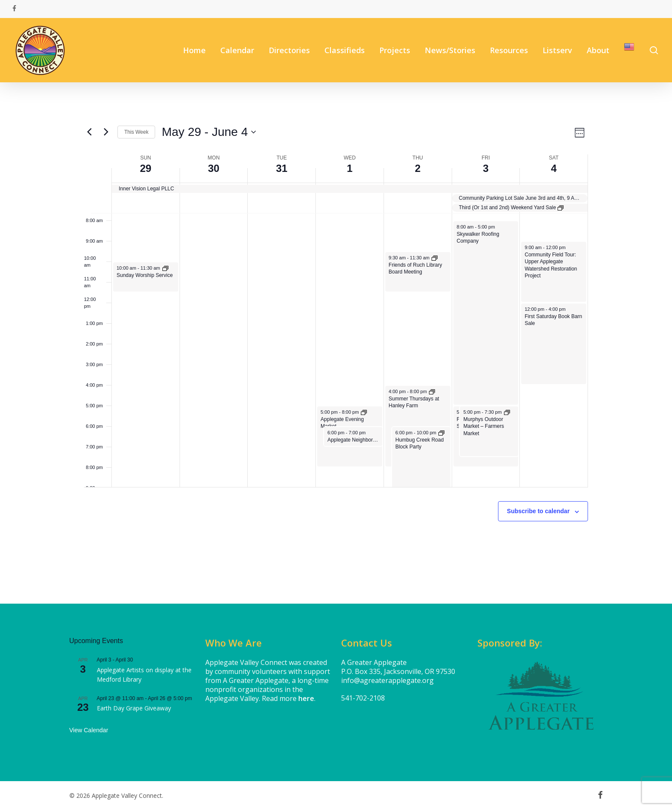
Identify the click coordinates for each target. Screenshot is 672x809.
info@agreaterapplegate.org (387, 680)
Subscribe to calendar (538, 511)
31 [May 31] (282, 168)
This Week (136, 132)
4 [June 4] (553, 168)
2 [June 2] (418, 168)
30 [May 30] (214, 168)
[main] (336, 343)
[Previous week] (89, 132)
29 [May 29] (146, 168)
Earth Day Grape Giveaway (134, 708)
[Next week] (106, 132)
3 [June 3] (486, 168)
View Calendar (89, 730)
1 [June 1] (349, 168)
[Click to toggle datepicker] (209, 132)
